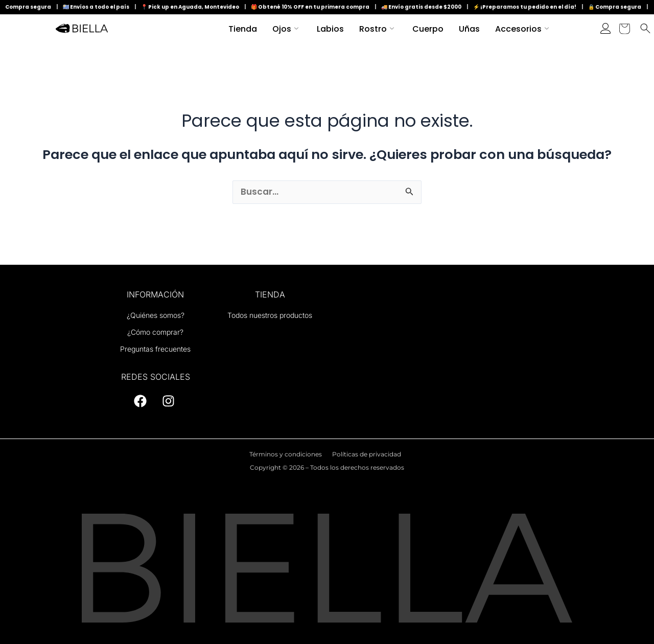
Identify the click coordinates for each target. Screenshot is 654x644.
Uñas (469, 29)
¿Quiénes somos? (156, 315)
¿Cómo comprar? (155, 332)
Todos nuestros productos (270, 315)
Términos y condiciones (286, 454)
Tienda (243, 29)
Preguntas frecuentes (155, 349)
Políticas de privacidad (367, 454)
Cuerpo (428, 29)
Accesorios (522, 29)
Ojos (285, 29)
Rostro (377, 29)
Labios (330, 29)
